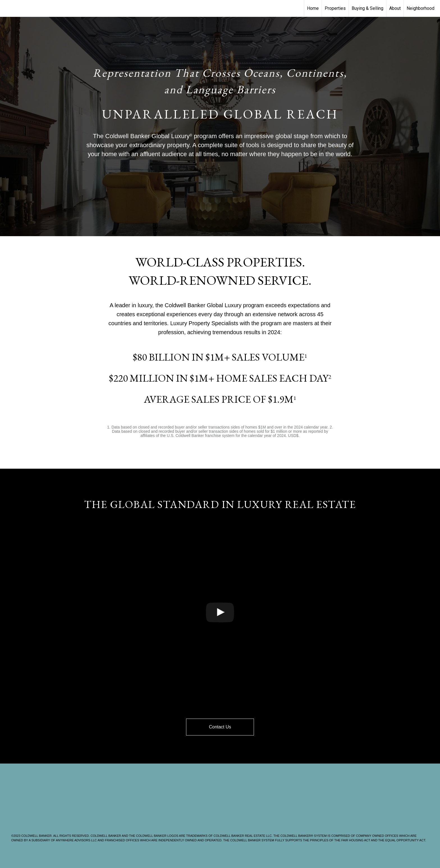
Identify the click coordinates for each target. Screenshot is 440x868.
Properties (335, 8)
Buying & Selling (367, 8)
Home (313, 8)
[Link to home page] (7, 8)
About (395, 8)
